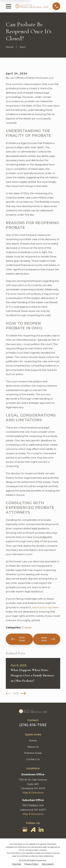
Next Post (48, 639)
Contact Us (33, 759)
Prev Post (18, 639)
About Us (33, 747)
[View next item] (23, 693)
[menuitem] (17, 864)
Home (33, 740)
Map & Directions (33, 793)
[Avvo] (33, 830)
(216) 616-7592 (33, 725)
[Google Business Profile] (25, 830)
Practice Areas (33, 753)
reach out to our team (45, 607)
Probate (27, 628)
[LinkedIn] (41, 830)
